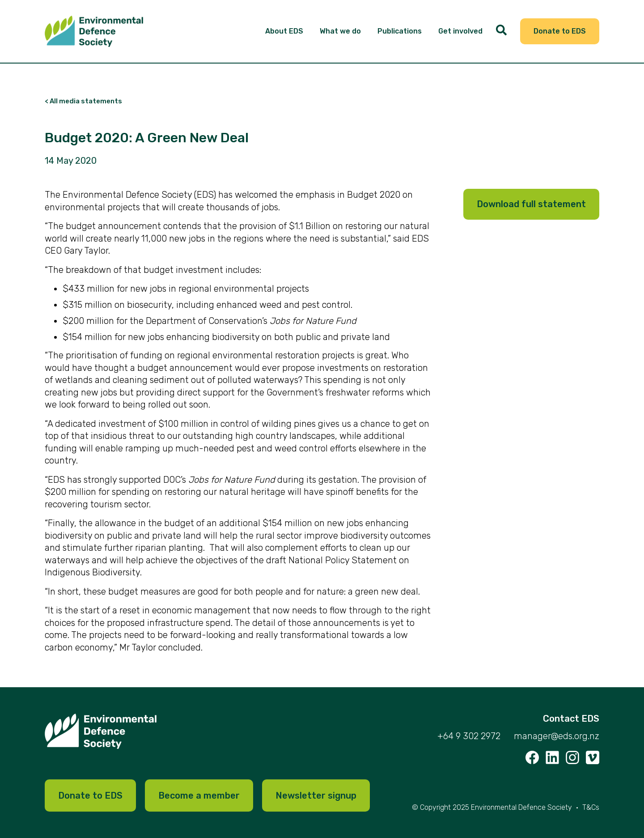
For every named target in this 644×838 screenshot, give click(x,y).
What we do (340, 31)
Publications (400, 31)
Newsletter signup (316, 795)
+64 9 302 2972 (469, 736)
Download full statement (531, 204)
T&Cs (591, 807)
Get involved (460, 31)
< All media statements (83, 101)
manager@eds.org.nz (557, 736)
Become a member (199, 795)
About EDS (284, 31)
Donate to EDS (560, 31)
